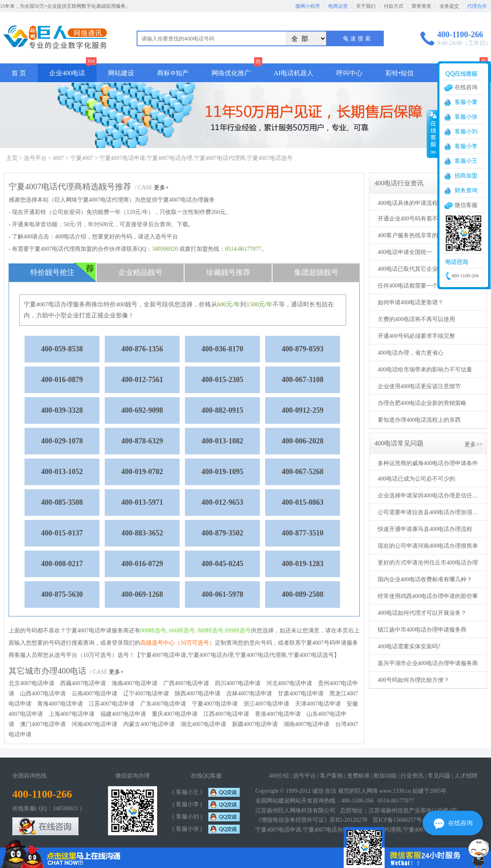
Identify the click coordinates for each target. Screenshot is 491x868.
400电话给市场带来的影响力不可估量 (425, 370)
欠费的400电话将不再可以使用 (416, 319)
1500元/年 (259, 304)
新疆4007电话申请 (255, 724)
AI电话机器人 (294, 73)
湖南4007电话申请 (306, 724)
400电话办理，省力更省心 (411, 353)
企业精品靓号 (140, 272)
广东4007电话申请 (163, 704)
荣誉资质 (421, 6)
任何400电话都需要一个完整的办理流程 (428, 286)
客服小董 (466, 102)
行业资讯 (412, 776)
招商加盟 (466, 176)
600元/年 (229, 304)
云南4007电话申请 (95, 694)
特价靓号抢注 (63, 272)
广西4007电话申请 (186, 683)
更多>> (473, 444)
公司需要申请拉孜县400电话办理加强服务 (429, 512)
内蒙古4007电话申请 (149, 724)
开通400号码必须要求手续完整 (416, 336)
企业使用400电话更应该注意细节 (419, 386)
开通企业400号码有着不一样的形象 (422, 219)
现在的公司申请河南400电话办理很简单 (428, 546)
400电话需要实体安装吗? (409, 647)
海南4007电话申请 (135, 683)
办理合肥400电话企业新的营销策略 (422, 403)
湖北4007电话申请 (203, 724)
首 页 (19, 73)
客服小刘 (466, 132)
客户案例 (331, 776)
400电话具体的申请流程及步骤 (416, 203)
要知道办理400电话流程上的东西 (419, 420)
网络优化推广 (231, 73)
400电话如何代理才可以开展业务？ (422, 613)
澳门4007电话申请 (43, 724)
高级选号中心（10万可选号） (178, 643)
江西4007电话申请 (226, 714)
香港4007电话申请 (278, 714)
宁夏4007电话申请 (215, 704)
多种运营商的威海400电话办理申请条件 (428, 463)
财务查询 (466, 190)
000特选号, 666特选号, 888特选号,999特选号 (196, 631)
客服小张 (466, 117)
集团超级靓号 (316, 272)
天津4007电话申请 (318, 704)
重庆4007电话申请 (175, 714)
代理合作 (477, 6)
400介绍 (279, 776)
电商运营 (338, 6)
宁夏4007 (82, 158)
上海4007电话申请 (72, 714)
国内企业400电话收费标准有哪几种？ (425, 579)
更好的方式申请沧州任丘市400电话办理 (428, 563)
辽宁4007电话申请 (146, 694)
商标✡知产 (173, 73)
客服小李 (466, 146)
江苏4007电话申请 (112, 704)
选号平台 (35, 158)
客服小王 (466, 161)
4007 (59, 158)
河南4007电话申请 (95, 724)
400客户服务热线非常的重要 (413, 235)
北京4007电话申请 (32, 683)
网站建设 (121, 73)
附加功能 (385, 776)
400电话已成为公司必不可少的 (416, 479)
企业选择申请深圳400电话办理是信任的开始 (429, 496)
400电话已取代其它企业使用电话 (419, 269)
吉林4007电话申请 (249, 694)
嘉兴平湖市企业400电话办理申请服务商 (428, 663)
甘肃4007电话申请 (301, 694)
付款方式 (394, 6)
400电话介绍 (71, 237)
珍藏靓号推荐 (228, 272)
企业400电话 (67, 73)
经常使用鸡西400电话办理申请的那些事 (428, 596)
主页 (12, 158)
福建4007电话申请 (123, 714)
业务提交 (449, 6)
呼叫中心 (349, 73)
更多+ (161, 188)
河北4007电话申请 (289, 683)
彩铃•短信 (400, 73)
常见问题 (439, 776)
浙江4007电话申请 (266, 704)
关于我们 (366, 6)
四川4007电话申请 (238, 683)
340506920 (165, 249)
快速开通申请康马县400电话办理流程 (425, 529)
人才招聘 (466, 776)
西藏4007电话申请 (83, 683)
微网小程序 (308, 6)
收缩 (432, 134)
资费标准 (358, 776)
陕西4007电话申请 (198, 694)
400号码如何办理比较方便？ (413, 680)
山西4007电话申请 (43, 694)
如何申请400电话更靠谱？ (411, 302)
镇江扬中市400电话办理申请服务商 (422, 630)
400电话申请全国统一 (405, 252)
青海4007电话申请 (60, 704)
